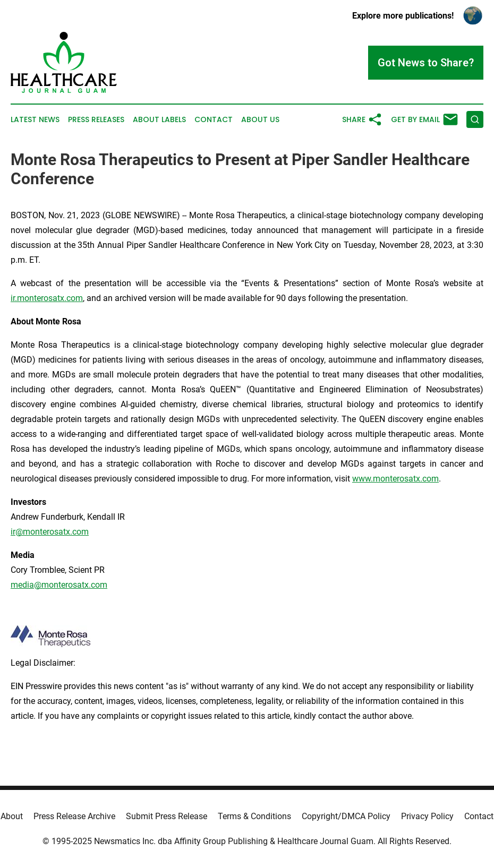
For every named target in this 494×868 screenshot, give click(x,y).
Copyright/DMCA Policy (346, 816)
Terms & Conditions (254, 816)
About (12, 816)
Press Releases (96, 120)
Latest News (35, 120)
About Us (260, 120)
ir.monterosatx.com (47, 298)
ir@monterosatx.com (50, 532)
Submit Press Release (167, 816)
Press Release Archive (74, 816)
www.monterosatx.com (395, 479)
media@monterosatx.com (59, 585)
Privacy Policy (427, 816)
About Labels (159, 120)
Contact (214, 120)
